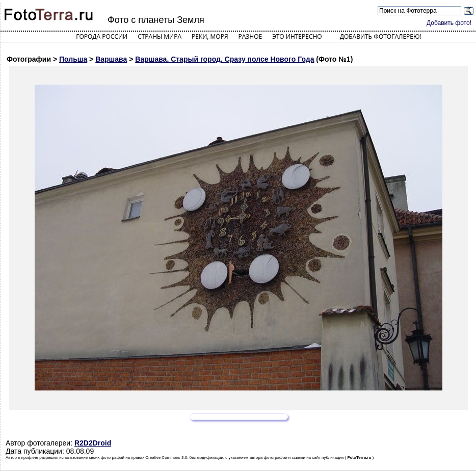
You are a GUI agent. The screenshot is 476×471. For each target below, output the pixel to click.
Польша (73, 59)
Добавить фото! (449, 23)
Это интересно (297, 36)
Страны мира (160, 36)
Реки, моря (210, 36)
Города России (102, 36)
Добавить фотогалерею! (381, 36)
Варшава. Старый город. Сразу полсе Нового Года (224, 59)
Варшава (111, 59)
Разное (250, 36)
